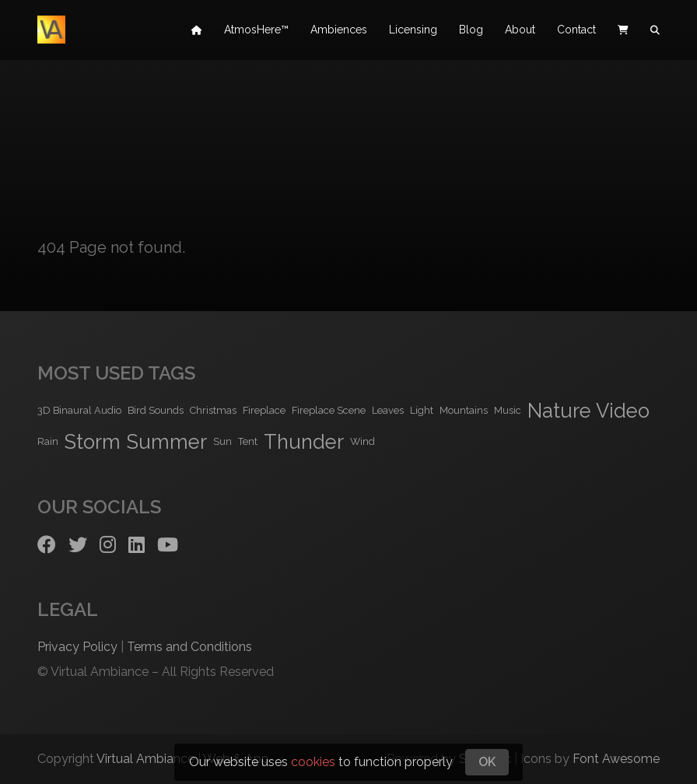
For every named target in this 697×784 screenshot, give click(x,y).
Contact (576, 31)
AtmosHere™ (256, 31)
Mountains (464, 410)
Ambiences (339, 31)
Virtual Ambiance (145, 759)
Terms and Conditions (189, 647)
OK (487, 762)
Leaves (388, 410)
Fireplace (264, 410)
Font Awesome (616, 759)
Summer (167, 442)
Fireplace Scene (329, 410)
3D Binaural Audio (79, 410)
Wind (363, 441)
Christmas (213, 410)
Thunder (304, 442)
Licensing (413, 31)
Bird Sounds (156, 410)
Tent (248, 441)
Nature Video (588, 411)
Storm (93, 442)
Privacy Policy (77, 647)
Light (422, 410)
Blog (471, 31)
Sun (222, 441)
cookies (313, 762)
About (520, 31)
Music (508, 410)
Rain (48, 441)
